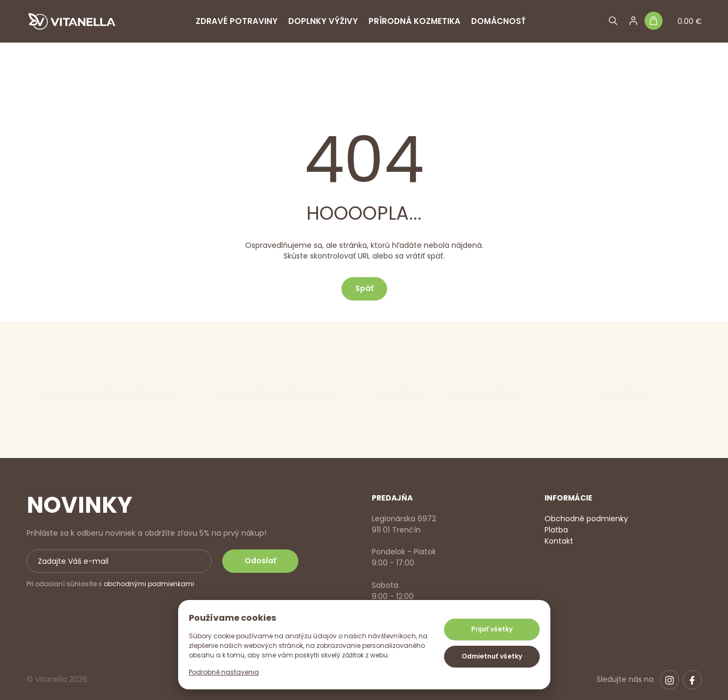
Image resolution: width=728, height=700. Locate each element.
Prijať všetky (492, 629)
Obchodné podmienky (586, 519)
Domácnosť (499, 21)
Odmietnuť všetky (492, 656)
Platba (556, 530)
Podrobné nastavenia (224, 672)
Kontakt (559, 541)
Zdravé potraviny (237, 21)
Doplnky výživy (323, 21)
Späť (364, 288)
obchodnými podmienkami (149, 584)
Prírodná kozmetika (415, 21)
